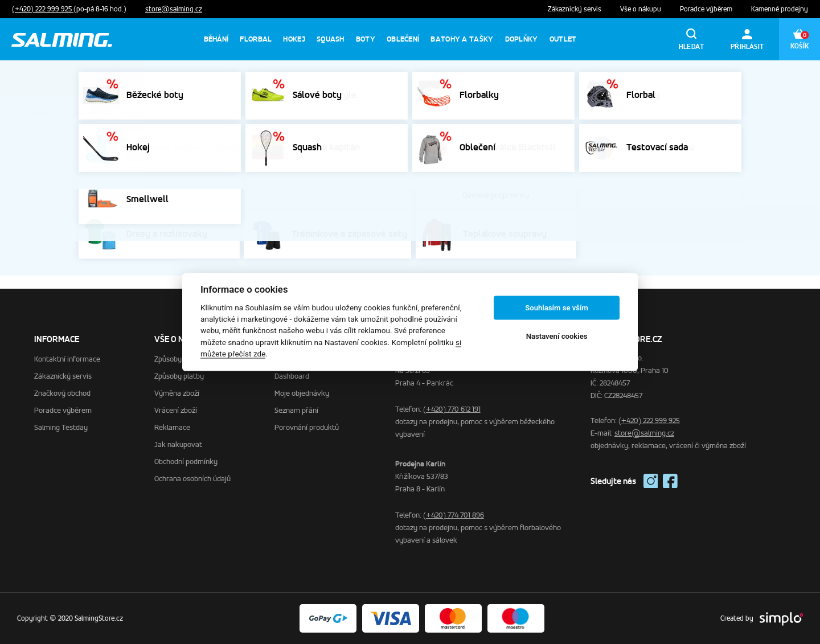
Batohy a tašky (462, 39)
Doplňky (522, 39)
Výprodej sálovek (519, 78)
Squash (331, 39)
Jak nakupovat (178, 444)
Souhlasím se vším (557, 308)
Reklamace (172, 427)
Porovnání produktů (307, 427)
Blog (106, 114)
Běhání (216, 39)
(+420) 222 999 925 (43, 9)
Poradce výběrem (707, 9)
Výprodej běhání (682, 78)
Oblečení (403, 39)
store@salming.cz (174, 9)
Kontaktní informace (67, 359)
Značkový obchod (62, 393)
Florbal (256, 39)
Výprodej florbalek (602, 78)
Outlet (563, 39)
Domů (44, 114)
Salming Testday (61, 427)
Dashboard (292, 376)
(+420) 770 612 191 (452, 409)
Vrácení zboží (176, 410)
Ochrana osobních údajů (192, 479)
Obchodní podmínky (186, 462)
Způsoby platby (179, 376)
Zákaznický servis (575, 9)
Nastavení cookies (557, 336)
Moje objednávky (302, 393)
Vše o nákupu (641, 9)
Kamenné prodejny (780, 9)
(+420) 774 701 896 (454, 515)
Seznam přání (296, 410)
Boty (366, 39)
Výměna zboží (177, 393)
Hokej (294, 39)
